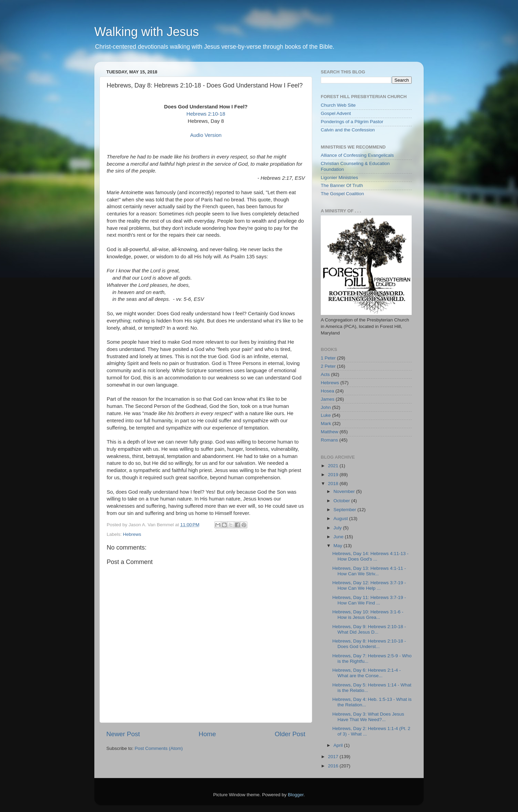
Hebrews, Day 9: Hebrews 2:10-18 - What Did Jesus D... (369, 629)
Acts (325, 374)
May (338, 546)
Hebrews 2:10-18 (206, 114)
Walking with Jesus (147, 32)
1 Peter (328, 358)
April (339, 745)
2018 (334, 484)
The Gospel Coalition (342, 194)
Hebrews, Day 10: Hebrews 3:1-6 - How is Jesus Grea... (368, 615)
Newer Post (123, 734)
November (345, 491)
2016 (334, 766)
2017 (334, 757)
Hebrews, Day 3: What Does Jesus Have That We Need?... (368, 717)
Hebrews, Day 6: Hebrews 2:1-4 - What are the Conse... (367, 673)
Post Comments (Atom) (159, 748)
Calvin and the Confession (348, 130)
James (328, 399)
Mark (326, 423)
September (345, 510)
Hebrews (132, 534)
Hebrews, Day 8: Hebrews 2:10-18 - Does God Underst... (369, 644)
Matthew (329, 432)
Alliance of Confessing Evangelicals (357, 155)
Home (207, 734)
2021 (334, 466)
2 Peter (328, 366)
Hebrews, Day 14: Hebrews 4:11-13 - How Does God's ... (370, 556)
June (339, 537)
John (326, 407)
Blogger (296, 795)
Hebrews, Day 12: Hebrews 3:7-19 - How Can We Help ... (369, 585)
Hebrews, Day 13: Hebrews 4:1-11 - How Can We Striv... (369, 571)
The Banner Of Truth (342, 185)
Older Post (290, 734)
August (341, 519)
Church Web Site (338, 105)
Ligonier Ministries (339, 178)
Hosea (327, 391)
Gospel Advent (336, 113)
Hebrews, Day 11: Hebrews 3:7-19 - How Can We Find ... (369, 600)
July (338, 528)
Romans (329, 440)
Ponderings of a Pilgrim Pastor (352, 122)
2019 (334, 475)
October (342, 501)
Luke (326, 415)
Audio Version (206, 135)
